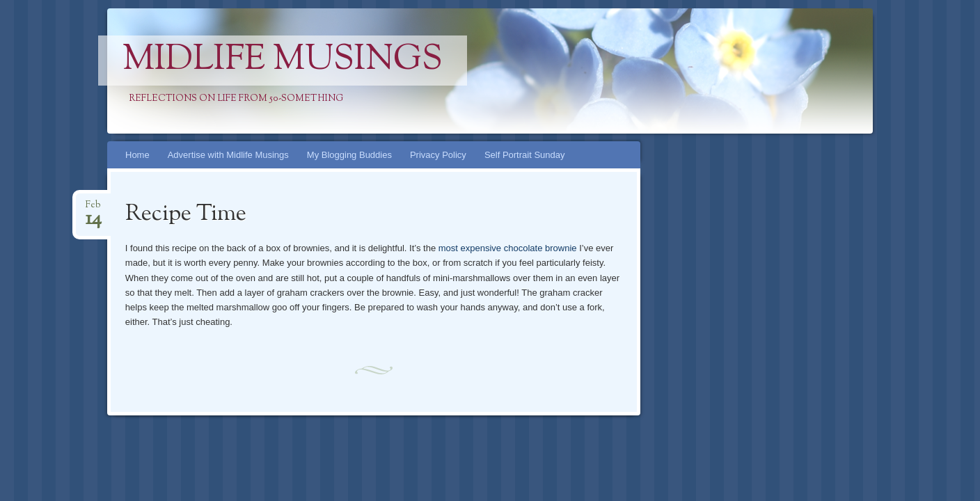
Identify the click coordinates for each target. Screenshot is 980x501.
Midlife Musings (283, 61)
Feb (94, 209)
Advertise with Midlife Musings (228, 155)
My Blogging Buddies (349, 155)
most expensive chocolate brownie (508, 248)
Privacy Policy (438, 155)
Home (137, 155)
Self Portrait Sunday (525, 155)
